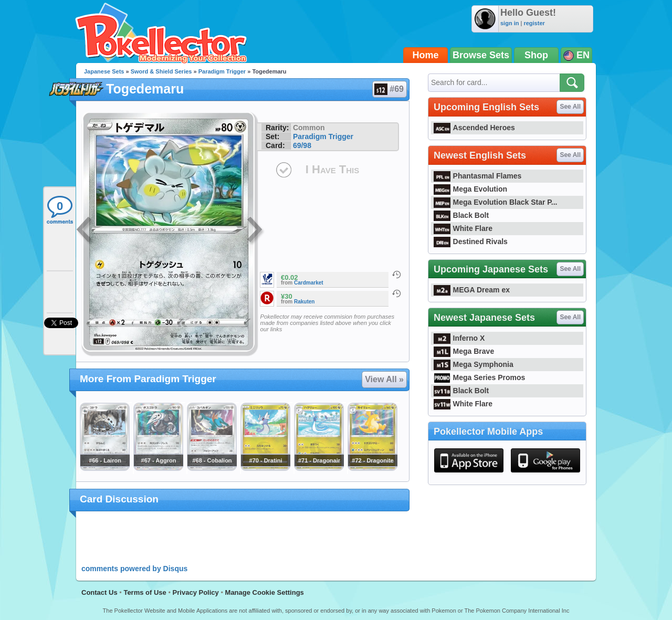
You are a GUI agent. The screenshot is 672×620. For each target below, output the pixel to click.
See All (570, 107)
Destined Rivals (471, 241)
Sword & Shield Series (161, 71)
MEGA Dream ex (472, 290)
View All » (384, 379)
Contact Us (99, 592)
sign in (510, 23)
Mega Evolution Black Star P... (496, 202)
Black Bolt (461, 215)
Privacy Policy (196, 592)
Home (426, 55)
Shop (536, 55)
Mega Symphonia (474, 364)
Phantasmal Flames (477, 176)
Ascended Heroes (474, 128)
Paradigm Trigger (222, 71)
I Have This (332, 169)
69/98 (302, 145)
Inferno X (459, 338)
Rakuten (304, 302)
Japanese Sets (104, 71)
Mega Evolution (470, 189)
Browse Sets (481, 55)
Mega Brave (464, 351)
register (534, 23)
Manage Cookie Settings (265, 592)
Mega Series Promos (479, 377)
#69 (389, 89)
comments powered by (134, 569)
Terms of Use (145, 592)
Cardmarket (309, 283)
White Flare (463, 228)
